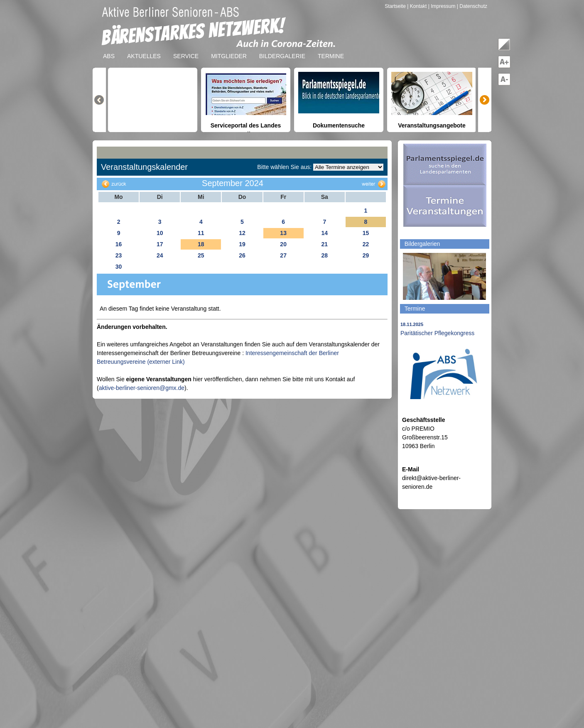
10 (160, 233)
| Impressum (442, 6)
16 (119, 244)
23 (119, 255)
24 (160, 255)
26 (242, 255)
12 (242, 233)
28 (324, 255)
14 (324, 233)
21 (324, 244)
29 (366, 255)
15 (366, 233)
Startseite (396, 6)
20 (283, 244)
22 (366, 244)
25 (201, 255)
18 (201, 244)
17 (160, 244)
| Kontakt (417, 6)
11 (201, 233)
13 (283, 233)
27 (283, 255)
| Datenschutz (472, 6)
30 (119, 267)
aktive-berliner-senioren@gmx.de (142, 388)
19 (242, 244)
